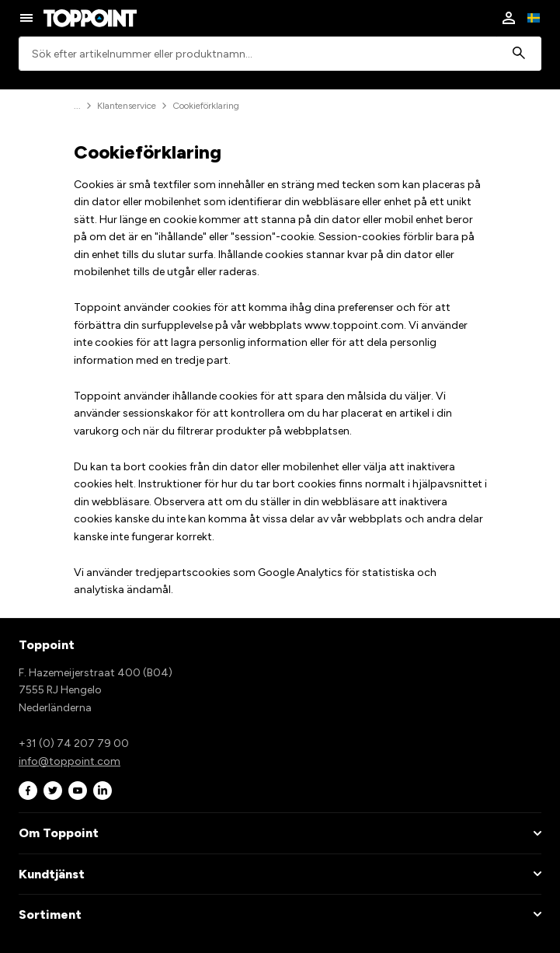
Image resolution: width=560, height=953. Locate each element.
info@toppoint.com (70, 761)
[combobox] (280, 54)
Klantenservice (127, 106)
